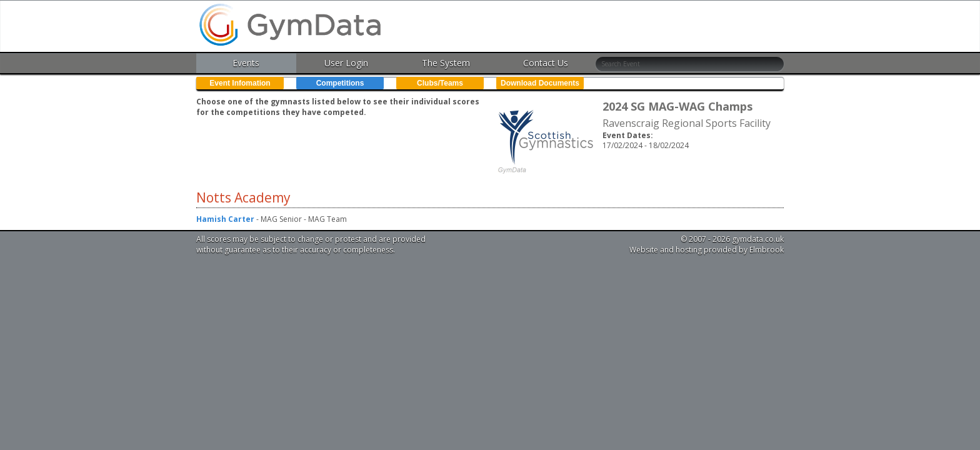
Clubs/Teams (440, 83)
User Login (346, 63)
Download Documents (540, 83)
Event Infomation (240, 83)
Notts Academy (243, 197)
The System (446, 63)
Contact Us (546, 63)
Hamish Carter (225, 219)
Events (246, 63)
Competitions (340, 83)
